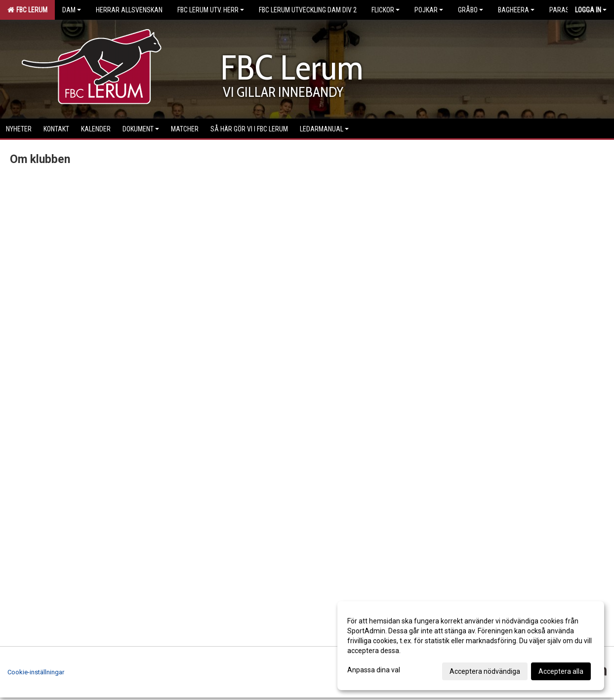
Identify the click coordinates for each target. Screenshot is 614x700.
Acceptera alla (561, 671)
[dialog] (471, 646)
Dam (72, 10)
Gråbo (471, 10)
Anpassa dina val (374, 670)
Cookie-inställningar (36, 672)
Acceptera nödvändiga (485, 671)
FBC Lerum (27, 10)
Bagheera (516, 10)
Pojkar (429, 10)
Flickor (386, 10)
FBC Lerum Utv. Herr (211, 10)
